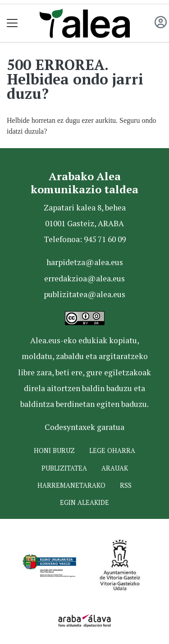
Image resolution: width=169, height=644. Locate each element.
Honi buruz (54, 450)
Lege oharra (112, 450)
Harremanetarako (71, 485)
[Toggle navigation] (12, 23)
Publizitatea (64, 468)
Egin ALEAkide (84, 502)
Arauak (115, 468)
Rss (126, 485)
